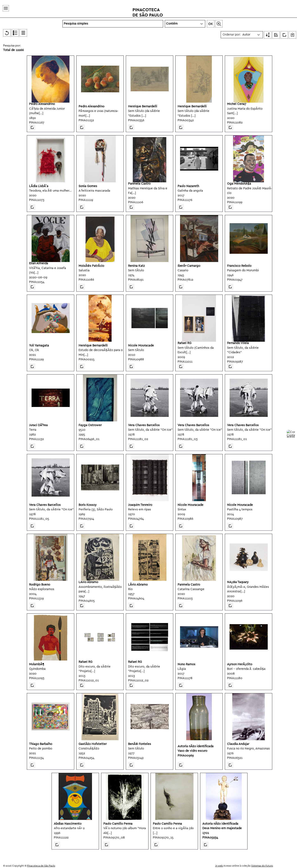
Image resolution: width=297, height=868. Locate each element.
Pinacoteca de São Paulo (41, 866)
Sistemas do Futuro (262, 866)
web (219, 866)
